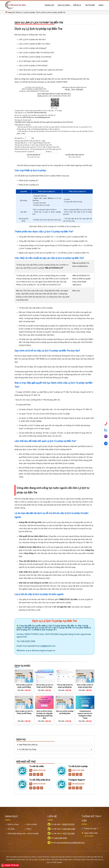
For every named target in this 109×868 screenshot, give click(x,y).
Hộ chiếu (11, 829)
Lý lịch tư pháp (29, 12)
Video (101, 5)
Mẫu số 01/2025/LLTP (54, 268)
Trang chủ (49, 5)
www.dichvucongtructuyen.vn (40, 650)
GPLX (29, 829)
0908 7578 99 (37, 770)
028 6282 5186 (69, 829)
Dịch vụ (19, 12)
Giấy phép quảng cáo (16, 833)
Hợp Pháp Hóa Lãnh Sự (28, 745)
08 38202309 (76, 784)
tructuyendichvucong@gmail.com (39, 646)
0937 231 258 (76, 770)
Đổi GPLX (77, 5)
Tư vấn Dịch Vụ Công (28, 749)
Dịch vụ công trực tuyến (25, 79)
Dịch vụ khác (32, 824)
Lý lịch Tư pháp (58, 628)
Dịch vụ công (64, 5)
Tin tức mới (90, 5)
